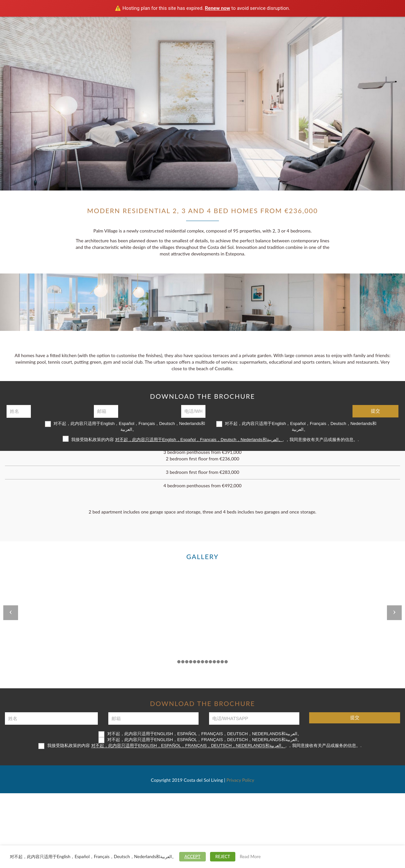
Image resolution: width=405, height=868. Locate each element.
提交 (375, 411)
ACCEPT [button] (192, 857)
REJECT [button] (223, 857)
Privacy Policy (240, 780)
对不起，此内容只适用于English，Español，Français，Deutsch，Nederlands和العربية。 (125, 426)
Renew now (217, 8)
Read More (250, 857)
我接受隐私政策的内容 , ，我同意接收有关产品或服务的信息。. (211, 439)
